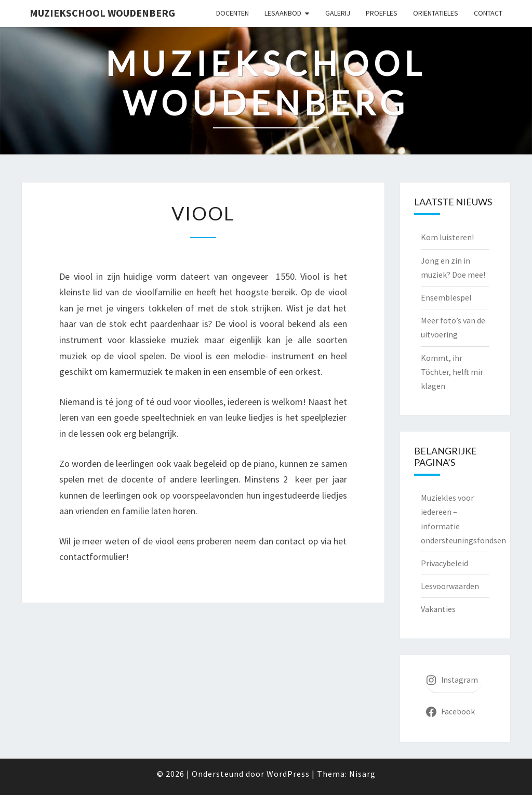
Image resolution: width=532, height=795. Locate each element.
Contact (488, 13)
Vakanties (438, 609)
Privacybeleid (444, 563)
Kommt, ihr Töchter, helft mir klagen (452, 372)
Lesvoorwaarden (450, 586)
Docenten (232, 13)
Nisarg (362, 774)
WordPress (288, 774)
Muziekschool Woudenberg (102, 13)
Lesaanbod (283, 13)
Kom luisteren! (447, 237)
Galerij (338, 13)
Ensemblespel (446, 297)
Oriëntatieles (436, 13)
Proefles (382, 13)
